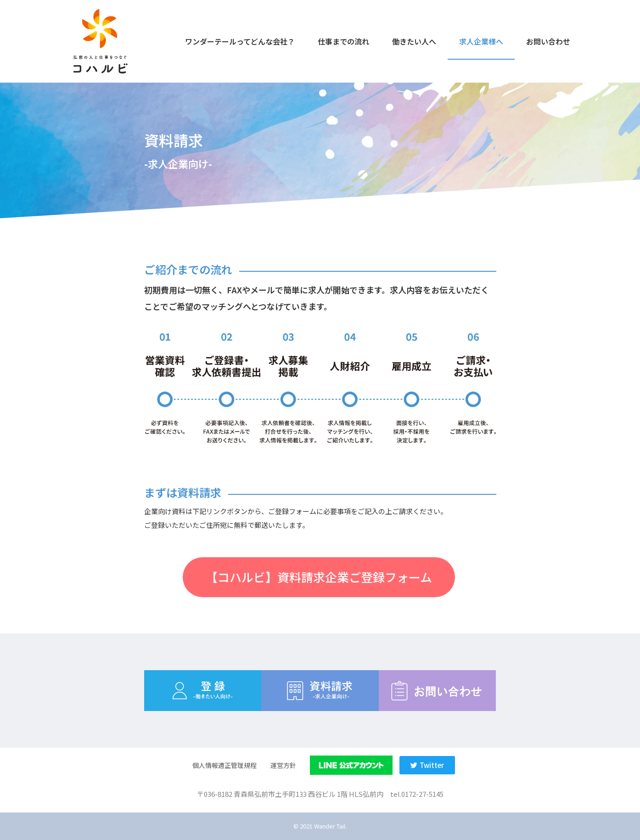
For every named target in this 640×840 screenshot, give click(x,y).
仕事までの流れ (343, 41)
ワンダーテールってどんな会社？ (240, 41)
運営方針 (283, 765)
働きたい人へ (414, 41)
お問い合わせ (548, 41)
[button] (319, 577)
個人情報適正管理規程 (225, 765)
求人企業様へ (481, 41)
